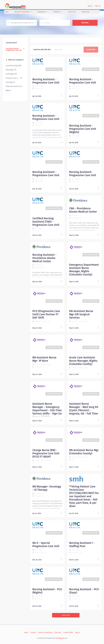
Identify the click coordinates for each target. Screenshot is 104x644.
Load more (66, 615)
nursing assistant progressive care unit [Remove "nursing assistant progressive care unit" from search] (14, 49)
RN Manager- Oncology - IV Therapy (47, 488)
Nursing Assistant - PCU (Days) (84, 591)
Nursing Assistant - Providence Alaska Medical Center (44, 258)
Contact (33, 632)
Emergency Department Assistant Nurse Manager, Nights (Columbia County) (84, 270)
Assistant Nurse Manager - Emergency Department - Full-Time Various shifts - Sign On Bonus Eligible (47, 410)
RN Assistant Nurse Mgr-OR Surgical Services (81, 314)
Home (26, 632)
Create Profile (68, 632)
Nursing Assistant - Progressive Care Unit (46, 81)
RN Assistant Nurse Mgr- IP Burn (44, 359)
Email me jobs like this (42, 49)
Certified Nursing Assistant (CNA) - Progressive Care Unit (46, 222)
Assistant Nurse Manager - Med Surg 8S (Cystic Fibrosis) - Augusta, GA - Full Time (84, 409)
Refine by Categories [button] (16, 60)
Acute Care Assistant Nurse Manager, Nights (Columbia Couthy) (83, 361)
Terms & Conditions (45, 632)
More (8, 90)
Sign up (97, 6)
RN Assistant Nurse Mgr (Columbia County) (84, 452)
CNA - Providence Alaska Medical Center (83, 210)
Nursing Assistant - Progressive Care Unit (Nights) (83, 129)
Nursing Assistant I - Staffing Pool (82, 545)
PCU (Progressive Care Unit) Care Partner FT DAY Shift (46, 314)
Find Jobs (85, 23)
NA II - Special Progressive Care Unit (46, 545)
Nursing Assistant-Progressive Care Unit (83, 174)
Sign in (90, 6)
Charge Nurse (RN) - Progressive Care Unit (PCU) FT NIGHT (46, 453)
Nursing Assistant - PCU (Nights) (47, 591)
